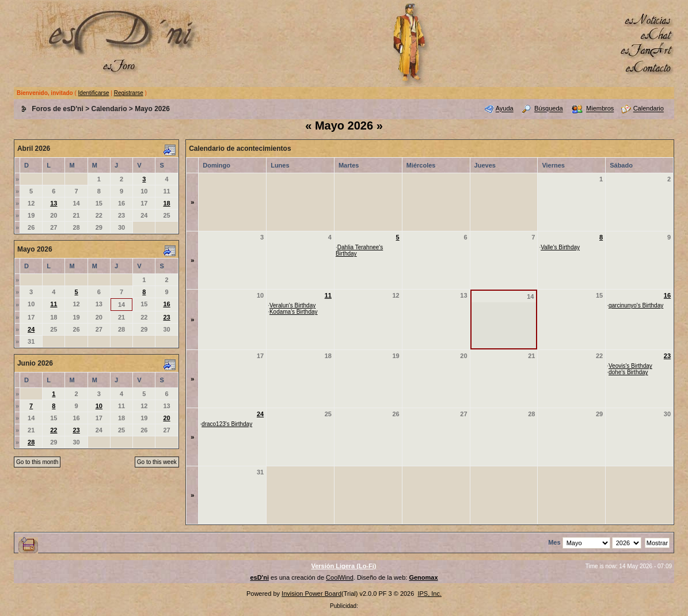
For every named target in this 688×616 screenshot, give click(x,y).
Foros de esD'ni (58, 109)
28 (31, 442)
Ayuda (505, 109)
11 (54, 304)
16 (166, 304)
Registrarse (129, 93)
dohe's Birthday (628, 372)
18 (166, 203)
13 (54, 203)
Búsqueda (549, 109)
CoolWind (340, 577)
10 (99, 406)
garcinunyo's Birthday (636, 305)
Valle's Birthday (560, 247)
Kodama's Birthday (294, 312)
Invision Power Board (311, 594)
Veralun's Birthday (292, 305)
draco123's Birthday (227, 424)
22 (54, 430)
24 (31, 329)
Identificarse (94, 93)
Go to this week (157, 462)
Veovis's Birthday (630, 366)
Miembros (600, 109)
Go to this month (37, 462)
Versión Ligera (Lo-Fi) (343, 566)
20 (166, 418)
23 (166, 317)
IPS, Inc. (429, 594)
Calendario (109, 109)
